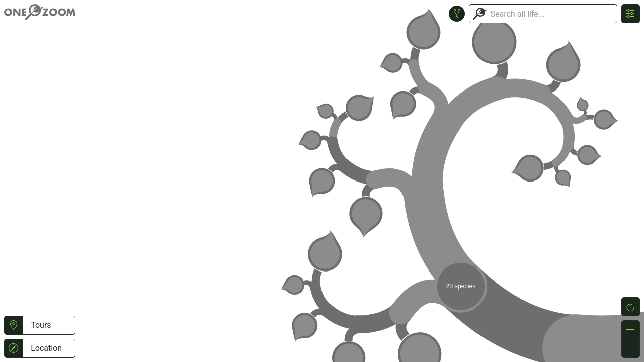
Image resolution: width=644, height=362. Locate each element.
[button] (13, 325)
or (322, 181)
